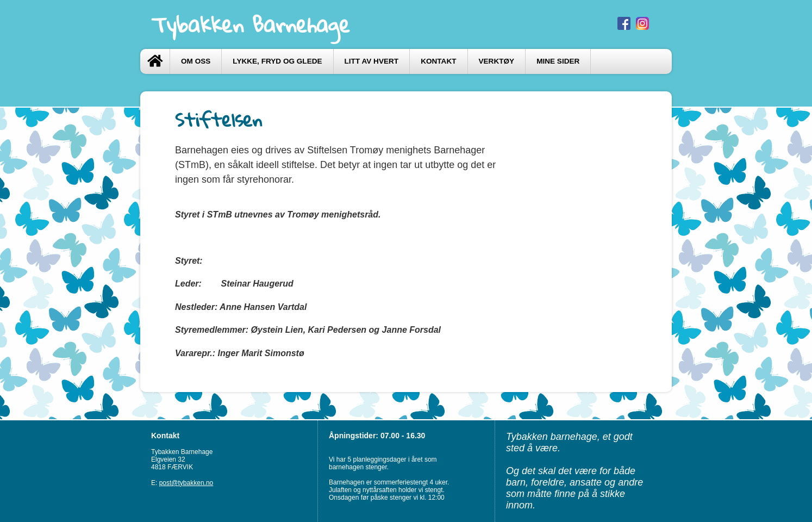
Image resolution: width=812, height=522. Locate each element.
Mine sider (558, 61)
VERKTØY (497, 61)
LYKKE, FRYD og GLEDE (277, 61)
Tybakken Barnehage (251, 24)
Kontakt (438, 61)
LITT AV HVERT (372, 61)
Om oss (196, 61)
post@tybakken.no (186, 483)
